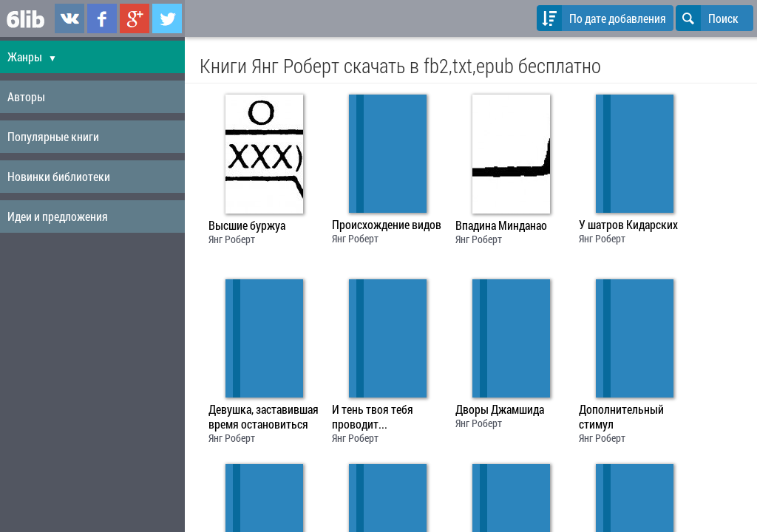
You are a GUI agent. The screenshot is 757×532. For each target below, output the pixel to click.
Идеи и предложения (58, 216)
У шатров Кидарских (628, 225)
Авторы (26, 96)
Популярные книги (53, 136)
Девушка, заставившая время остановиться (264, 417)
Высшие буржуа (247, 225)
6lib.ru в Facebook (102, 18)
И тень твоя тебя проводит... (373, 417)
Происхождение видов (387, 225)
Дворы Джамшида (500, 409)
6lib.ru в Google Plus (135, 18)
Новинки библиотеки (59, 176)
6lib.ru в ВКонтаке (69, 18)
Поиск (707, 18)
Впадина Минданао (501, 225)
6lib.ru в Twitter (167, 18)
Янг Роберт (232, 239)
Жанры (32, 57)
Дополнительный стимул (621, 417)
